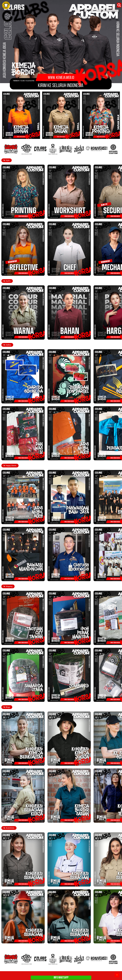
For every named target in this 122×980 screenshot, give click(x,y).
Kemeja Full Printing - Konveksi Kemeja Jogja (20, 216)
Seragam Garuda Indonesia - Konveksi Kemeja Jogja (21, 400)
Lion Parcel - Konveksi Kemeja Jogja (63, 401)
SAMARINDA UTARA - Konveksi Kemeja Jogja (20, 699)
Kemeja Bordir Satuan (57, 820)
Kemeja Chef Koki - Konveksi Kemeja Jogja (66, 273)
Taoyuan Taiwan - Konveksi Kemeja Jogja (19, 643)
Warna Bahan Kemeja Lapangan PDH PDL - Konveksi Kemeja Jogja (20, 336)
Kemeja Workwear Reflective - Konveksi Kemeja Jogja (21, 272)
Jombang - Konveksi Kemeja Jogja (62, 699)
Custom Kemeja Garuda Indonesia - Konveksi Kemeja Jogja (66, 578)
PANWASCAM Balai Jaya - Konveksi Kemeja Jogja (68, 522)
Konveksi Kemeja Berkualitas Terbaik (17, 763)
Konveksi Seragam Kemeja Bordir (16, 884)
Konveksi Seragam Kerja (12, 820)
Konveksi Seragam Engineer (14, 941)
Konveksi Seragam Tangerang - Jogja (63, 941)
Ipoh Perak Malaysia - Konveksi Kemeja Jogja (67, 643)
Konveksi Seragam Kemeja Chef (61, 884)
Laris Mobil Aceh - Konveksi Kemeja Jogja (19, 522)
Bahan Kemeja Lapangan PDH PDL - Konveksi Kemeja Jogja (67, 336)
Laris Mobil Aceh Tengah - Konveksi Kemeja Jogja (68, 458)
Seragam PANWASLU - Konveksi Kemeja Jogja (21, 458)
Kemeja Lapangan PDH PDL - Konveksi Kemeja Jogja (67, 215)
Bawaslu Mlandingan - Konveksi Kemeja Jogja (21, 579)
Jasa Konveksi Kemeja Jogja (60, 763)
